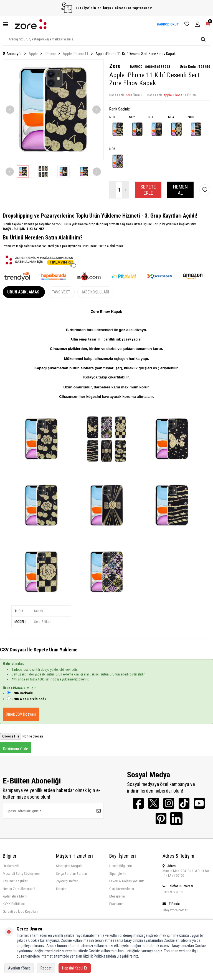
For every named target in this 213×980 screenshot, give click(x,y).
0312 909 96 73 (173, 892)
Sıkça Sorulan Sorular (72, 874)
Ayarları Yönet (19, 968)
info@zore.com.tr (175, 910)
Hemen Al (180, 190)
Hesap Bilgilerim (121, 866)
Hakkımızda (11, 866)
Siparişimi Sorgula (69, 866)
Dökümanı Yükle (16, 749)
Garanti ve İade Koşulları (20, 911)
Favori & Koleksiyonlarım (127, 881)
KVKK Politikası (14, 904)
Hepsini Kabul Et (75, 968)
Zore (115, 66)
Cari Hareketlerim (122, 889)
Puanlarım (116, 904)
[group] (53, 110)
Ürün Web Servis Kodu (29, 699)
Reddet (46, 968)
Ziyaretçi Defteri (67, 881)
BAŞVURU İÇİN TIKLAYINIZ (24, 229)
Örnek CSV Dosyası (21, 714)
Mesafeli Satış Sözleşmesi (21, 874)
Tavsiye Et (61, 292)
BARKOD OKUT (168, 24)
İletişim (61, 889)
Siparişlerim (118, 874)
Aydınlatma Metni (15, 896)
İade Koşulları (95, 292)
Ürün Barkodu (22, 693)
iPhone (50, 54)
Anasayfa (12, 54)
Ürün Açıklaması (24, 292)
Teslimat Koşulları (16, 881)
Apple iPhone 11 (76, 54)
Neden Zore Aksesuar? (19, 889)
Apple (33, 54)
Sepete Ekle (148, 190)
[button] (10, 110)
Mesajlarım (117, 896)
